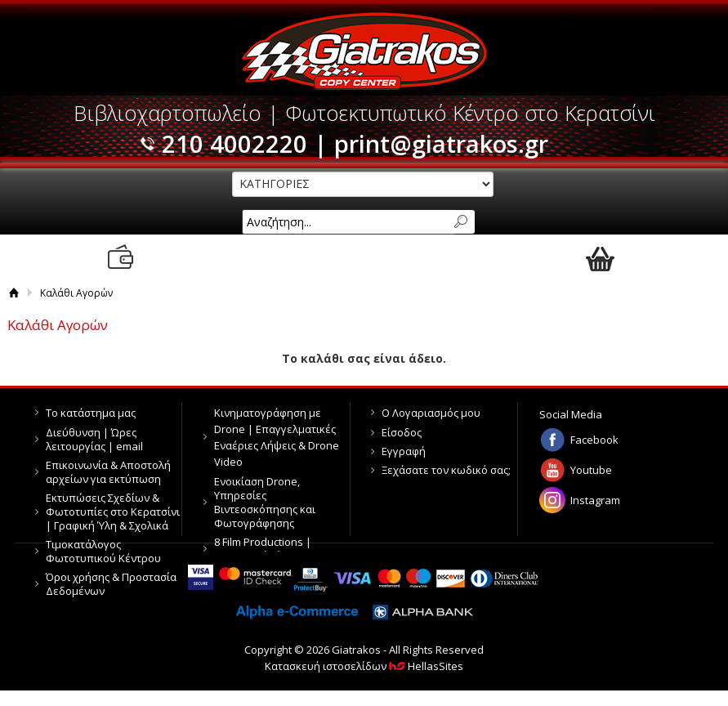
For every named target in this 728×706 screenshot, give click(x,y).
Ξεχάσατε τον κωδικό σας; (446, 470)
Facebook (594, 440)
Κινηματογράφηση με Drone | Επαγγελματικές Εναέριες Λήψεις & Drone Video (277, 437)
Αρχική (13, 293)
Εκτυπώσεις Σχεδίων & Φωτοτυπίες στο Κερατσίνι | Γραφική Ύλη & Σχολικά (113, 512)
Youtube (591, 470)
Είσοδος (402, 432)
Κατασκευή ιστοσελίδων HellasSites (364, 666)
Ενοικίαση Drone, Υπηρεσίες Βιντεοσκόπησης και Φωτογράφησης (265, 502)
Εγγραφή (404, 451)
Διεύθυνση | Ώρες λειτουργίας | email (94, 439)
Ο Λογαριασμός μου (431, 413)
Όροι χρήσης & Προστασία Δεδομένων (111, 584)
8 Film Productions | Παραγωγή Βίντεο (263, 549)
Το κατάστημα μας (91, 413)
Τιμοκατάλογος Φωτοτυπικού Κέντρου (103, 551)
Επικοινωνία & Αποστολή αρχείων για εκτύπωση (108, 472)
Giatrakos (364, 51)
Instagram (595, 500)
